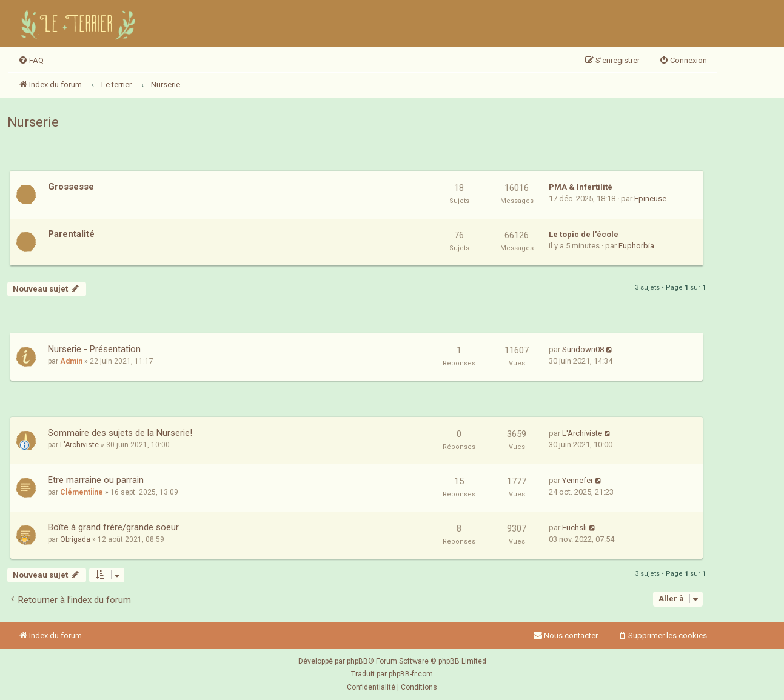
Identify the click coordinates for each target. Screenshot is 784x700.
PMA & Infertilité (581, 187)
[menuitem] (31, 61)
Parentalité (71, 234)
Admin (71, 361)
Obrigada (75, 539)
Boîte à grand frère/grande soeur (113, 527)
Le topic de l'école (584, 234)
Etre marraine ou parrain (96, 480)
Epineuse (650, 198)
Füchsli (575, 528)
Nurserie (33, 122)
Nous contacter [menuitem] (565, 635)
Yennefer (578, 480)
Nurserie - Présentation (94, 349)
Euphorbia (636, 246)
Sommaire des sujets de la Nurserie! (120, 433)
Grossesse (71, 187)
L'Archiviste (79, 445)
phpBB (357, 661)
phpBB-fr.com (411, 674)
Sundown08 (583, 349)
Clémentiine (82, 492)
